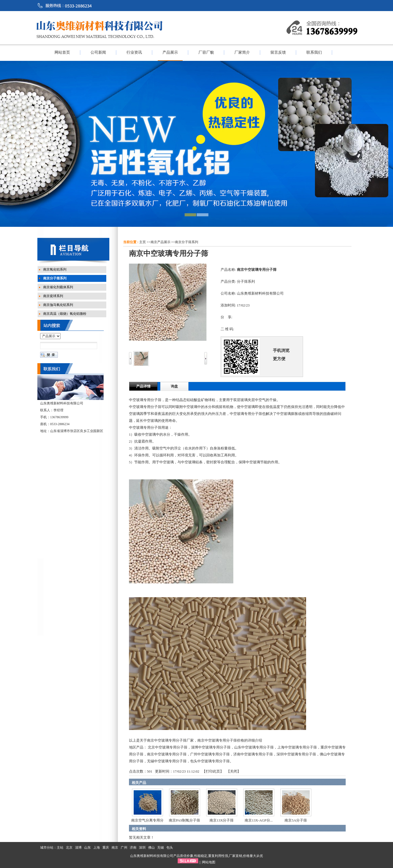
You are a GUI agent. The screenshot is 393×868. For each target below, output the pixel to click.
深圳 (142, 848)
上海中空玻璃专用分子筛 (297, 747)
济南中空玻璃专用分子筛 (253, 754)
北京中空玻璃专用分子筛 (168, 747)
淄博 (78, 848)
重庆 (106, 848)
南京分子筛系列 (187, 242)
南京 (115, 848)
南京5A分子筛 (296, 820)
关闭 (234, 771)
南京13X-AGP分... (259, 820)
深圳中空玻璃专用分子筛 (296, 754)
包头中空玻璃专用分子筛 (210, 761)
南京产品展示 (161, 242)
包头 (170, 848)
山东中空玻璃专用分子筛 (254, 747)
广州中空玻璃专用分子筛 (210, 754)
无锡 (161, 848)
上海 (97, 848)
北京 (69, 848)
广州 (124, 848)
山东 (87, 848)
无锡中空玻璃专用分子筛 (167, 761)
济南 (133, 848)
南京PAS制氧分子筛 (185, 820)
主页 (143, 242)
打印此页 (213, 771)
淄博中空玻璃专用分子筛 (211, 747)
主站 (60, 848)
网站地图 (209, 862)
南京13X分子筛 (222, 820)
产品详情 (143, 386)
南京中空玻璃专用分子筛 (167, 754)
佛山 (151, 848)
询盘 (174, 386)
